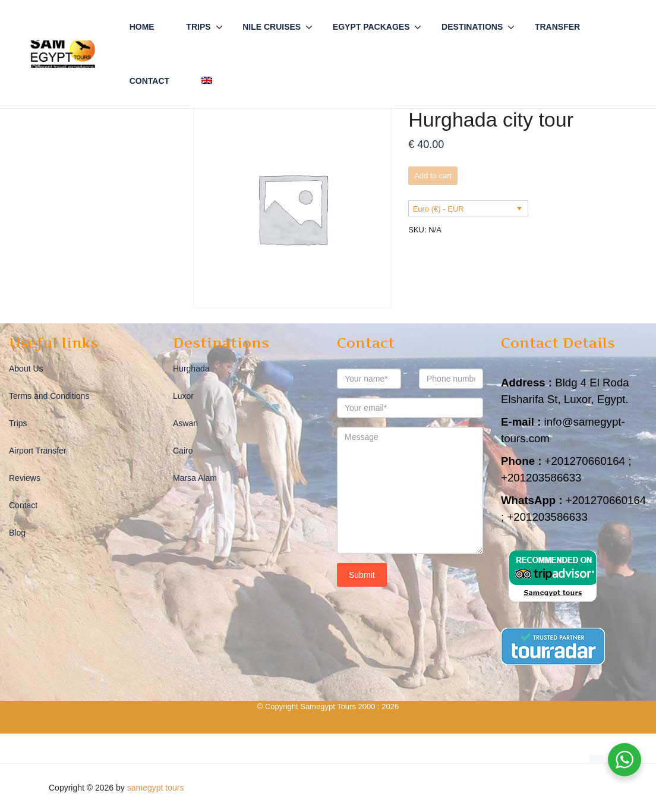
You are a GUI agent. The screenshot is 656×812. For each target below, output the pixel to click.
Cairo (183, 451)
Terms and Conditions (49, 396)
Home (142, 27)
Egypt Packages (371, 27)
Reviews (25, 478)
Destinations (472, 27)
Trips (198, 27)
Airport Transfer (37, 451)
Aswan (185, 423)
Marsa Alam (195, 478)
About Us (26, 369)
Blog (17, 533)
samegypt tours (156, 788)
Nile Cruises (272, 27)
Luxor (183, 396)
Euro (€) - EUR (439, 209)
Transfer (557, 27)
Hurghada (191, 369)
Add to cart (433, 176)
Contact (149, 81)
